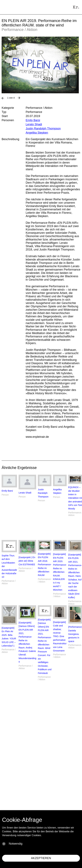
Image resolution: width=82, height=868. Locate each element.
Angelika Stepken (37, 133)
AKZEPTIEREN (41, 858)
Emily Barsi (33, 120)
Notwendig (16, 844)
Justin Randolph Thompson (43, 129)
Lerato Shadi (34, 124)
